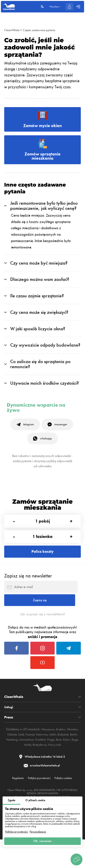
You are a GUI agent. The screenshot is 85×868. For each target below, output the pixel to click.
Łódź (38, 761)
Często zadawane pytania (42, 30)
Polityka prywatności (17, 831)
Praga (8, 771)
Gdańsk (28, 761)
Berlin (26, 766)
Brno (17, 771)
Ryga (35, 771)
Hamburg (38, 766)
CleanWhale (13, 30)
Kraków (68, 756)
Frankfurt (70, 766)
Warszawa (54, 756)
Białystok (15, 766)
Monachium (54, 766)
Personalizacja (38, 831)
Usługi (9, 733)
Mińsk (44, 771)
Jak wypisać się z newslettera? (43, 635)
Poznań (48, 761)
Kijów (26, 771)
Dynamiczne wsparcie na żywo (36, 417)
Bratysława (57, 771)
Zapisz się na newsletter (28, 592)
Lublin (72, 761)
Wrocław (15, 761)
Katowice (60, 761)
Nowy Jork (73, 771)
